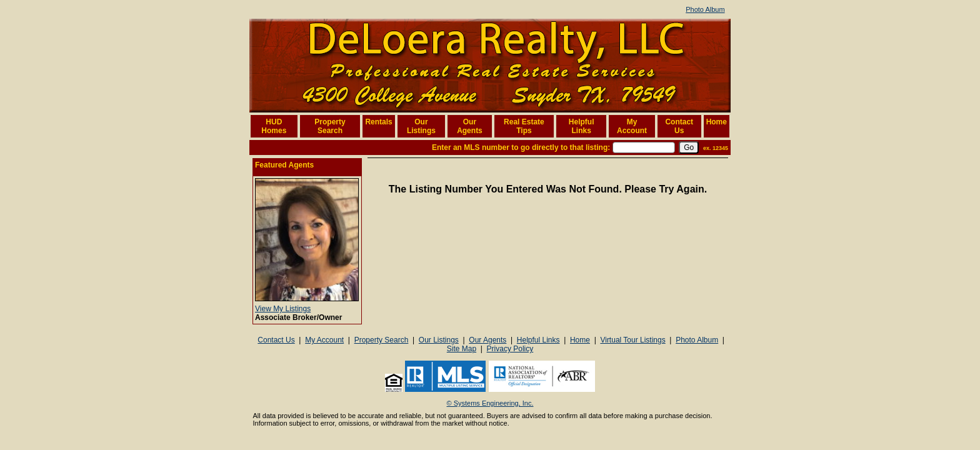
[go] (689, 147)
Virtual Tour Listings (632, 340)
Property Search (330, 126)
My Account (632, 126)
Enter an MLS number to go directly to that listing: (521, 147)
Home (717, 122)
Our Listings (421, 126)
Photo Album (705, 9)
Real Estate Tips (524, 126)
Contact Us (679, 126)
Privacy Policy (510, 349)
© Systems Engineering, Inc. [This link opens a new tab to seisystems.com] (490, 403)
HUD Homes (274, 126)
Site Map (462, 349)
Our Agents (470, 126)
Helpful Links (582, 126)
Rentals (378, 122)
